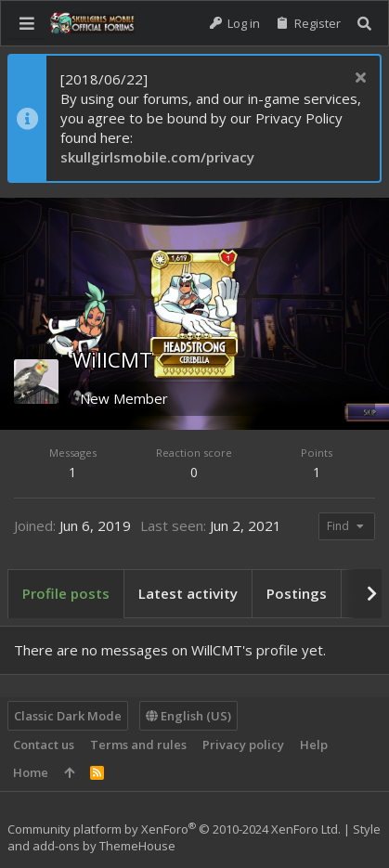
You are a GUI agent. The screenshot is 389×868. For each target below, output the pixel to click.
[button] (27, 23)
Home (31, 772)
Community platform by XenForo (174, 829)
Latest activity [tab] (188, 593)
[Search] (364, 24)
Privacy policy (243, 745)
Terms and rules (138, 745)
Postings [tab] (297, 593)
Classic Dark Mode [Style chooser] (68, 716)
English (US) (188, 716)
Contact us (44, 745)
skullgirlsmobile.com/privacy (157, 157)
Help (314, 745)
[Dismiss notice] (358, 79)
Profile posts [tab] (66, 593)
